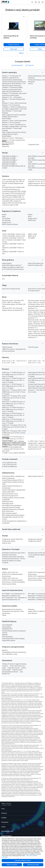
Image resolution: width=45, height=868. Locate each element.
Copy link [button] (29, 65)
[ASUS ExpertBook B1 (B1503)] (14, 36)
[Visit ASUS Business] (6, 804)
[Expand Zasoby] (43, 825)
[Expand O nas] (43, 807)
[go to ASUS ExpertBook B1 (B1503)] (14, 26)
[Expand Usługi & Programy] (43, 835)
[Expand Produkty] (43, 816)
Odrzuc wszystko (12, 865)
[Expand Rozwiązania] (43, 821)
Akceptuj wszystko (33, 865)
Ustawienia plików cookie (23, 861)
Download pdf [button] (17, 65)
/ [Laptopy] (13, 804)
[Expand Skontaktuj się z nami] (43, 830)
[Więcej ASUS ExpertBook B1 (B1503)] (21, 53)
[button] (32, 2)
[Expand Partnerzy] (43, 812)
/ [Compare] (18, 804)
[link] (14, 49)
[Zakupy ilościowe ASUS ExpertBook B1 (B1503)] (14, 45)
